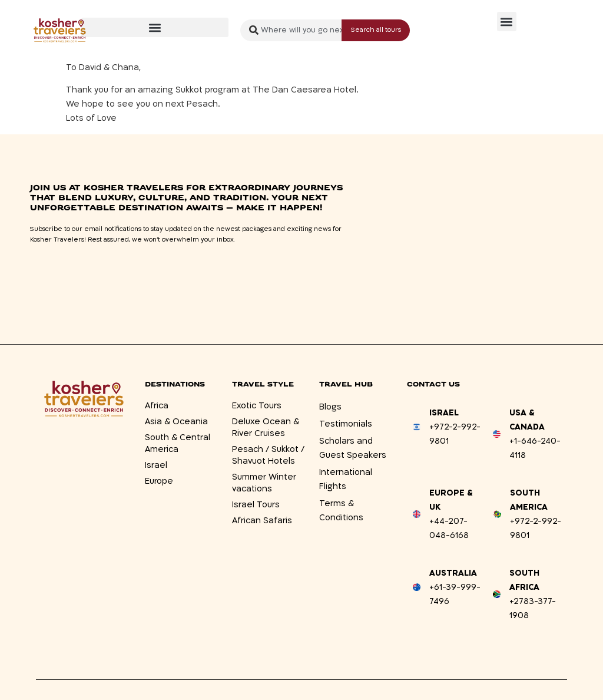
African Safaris (262, 521)
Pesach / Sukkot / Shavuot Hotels (268, 455)
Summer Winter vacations (264, 483)
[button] (155, 27)
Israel (156, 465)
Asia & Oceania (176, 422)
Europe (159, 481)
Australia (453, 573)
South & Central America (178, 443)
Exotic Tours (257, 406)
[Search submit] (376, 30)
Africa (157, 406)
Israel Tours (256, 505)
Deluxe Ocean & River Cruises (266, 427)
